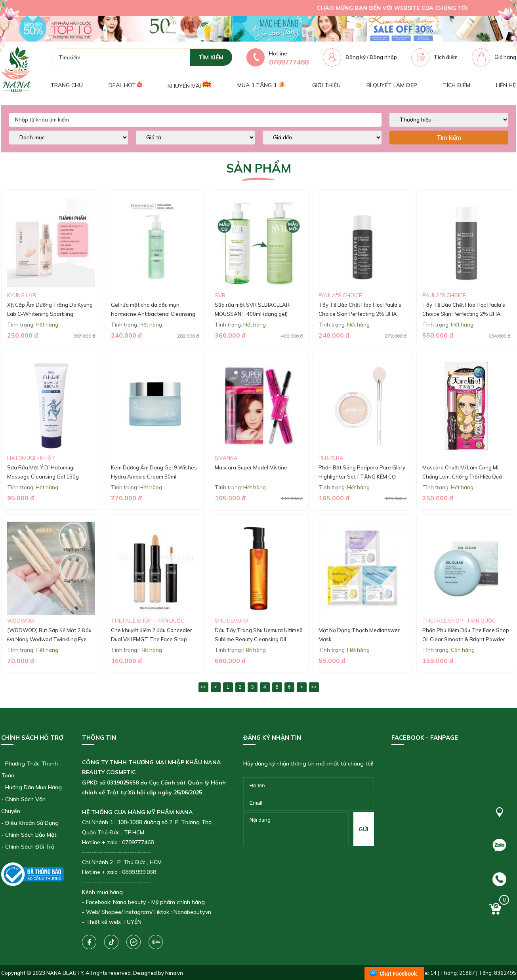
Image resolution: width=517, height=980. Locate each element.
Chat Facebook (398, 973)
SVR (220, 295)
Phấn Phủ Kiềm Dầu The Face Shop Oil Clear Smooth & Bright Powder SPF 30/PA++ (466, 639)
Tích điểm (446, 57)
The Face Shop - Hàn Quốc (148, 621)
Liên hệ (506, 85)
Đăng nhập (383, 57)
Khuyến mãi (190, 85)
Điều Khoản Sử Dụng (32, 823)
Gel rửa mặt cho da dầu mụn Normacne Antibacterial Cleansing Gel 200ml (153, 314)
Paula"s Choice (340, 295)
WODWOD (21, 621)
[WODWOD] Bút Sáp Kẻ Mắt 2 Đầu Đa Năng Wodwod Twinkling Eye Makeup (49, 639)
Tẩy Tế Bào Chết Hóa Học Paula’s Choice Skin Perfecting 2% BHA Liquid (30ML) (360, 314)
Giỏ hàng (505, 57)
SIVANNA (226, 458)
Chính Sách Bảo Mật (31, 835)
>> (314, 687)
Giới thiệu (326, 85)
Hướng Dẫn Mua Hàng (33, 787)
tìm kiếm (211, 57)
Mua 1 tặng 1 (262, 85)
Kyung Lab (22, 295)
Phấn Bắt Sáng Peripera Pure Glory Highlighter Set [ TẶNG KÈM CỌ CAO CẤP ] (362, 477)
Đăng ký (356, 57)
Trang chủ (67, 85)
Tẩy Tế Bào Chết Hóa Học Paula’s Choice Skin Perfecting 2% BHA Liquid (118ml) (464, 314)
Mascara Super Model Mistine (251, 467)
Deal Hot (125, 85)
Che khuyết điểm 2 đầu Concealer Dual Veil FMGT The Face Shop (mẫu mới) (152, 639)
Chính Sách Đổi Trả (30, 847)
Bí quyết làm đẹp (392, 85)
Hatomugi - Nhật (31, 458)
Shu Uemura (232, 621)
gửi (363, 829)
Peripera (331, 458)
